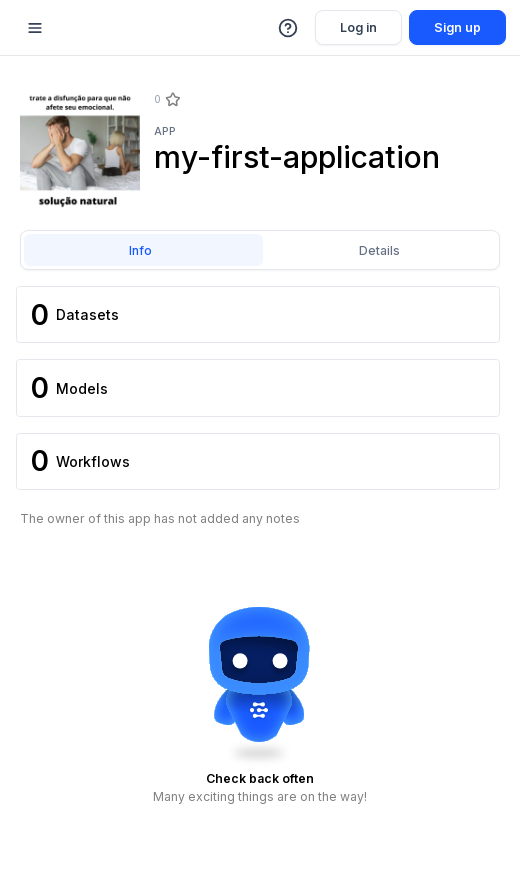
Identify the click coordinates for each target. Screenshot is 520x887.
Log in (358, 27)
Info (140, 250)
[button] (289, 28)
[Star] (172, 100)
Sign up (457, 27)
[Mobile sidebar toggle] (35, 27)
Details (379, 250)
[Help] (289, 28)
